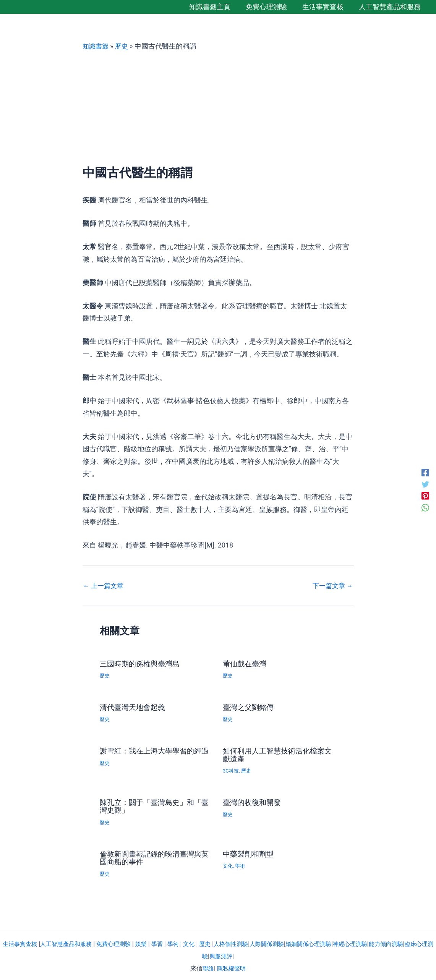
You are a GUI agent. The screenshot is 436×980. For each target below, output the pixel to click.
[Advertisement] (218, 108)
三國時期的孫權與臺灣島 (142, 663)
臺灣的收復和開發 (253, 801)
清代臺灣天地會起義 (134, 707)
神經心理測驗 (370, 941)
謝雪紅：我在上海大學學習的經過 (153, 754)
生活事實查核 (20, 941)
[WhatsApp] (425, 509)
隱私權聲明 (232, 966)
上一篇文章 (105, 585)
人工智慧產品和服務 (69, 941)
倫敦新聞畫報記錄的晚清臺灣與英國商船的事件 (153, 856)
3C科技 (231, 769)
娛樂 (149, 941)
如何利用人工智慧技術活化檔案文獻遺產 (276, 754)
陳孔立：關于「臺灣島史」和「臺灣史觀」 (149, 805)
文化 (228, 864)
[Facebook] (425, 471)
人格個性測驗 (243, 941)
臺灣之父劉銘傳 (250, 707)
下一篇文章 (331, 585)
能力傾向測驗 (408, 941)
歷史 (123, 46)
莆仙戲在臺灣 (246, 663)
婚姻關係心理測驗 (326, 941)
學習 (165, 941)
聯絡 (207, 966)
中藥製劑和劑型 (250, 852)
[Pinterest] (425, 496)
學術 (241, 864)
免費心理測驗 (120, 941)
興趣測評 (233, 954)
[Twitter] (425, 484)
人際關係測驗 (281, 941)
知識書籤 (96, 46)
